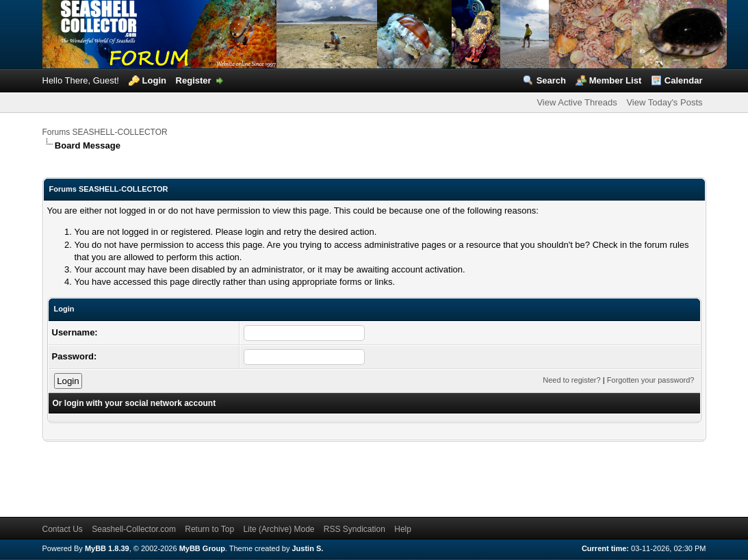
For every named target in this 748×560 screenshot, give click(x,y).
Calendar (684, 80)
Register (194, 80)
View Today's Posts (664, 102)
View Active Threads (577, 102)
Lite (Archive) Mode (279, 529)
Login (154, 80)
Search (551, 80)
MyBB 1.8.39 (107, 548)
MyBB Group (202, 548)
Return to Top (209, 529)
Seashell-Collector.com (134, 529)
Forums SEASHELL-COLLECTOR (105, 132)
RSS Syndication (354, 529)
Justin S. (308, 548)
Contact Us (63, 529)
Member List (616, 80)
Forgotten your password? (651, 380)
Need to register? (571, 380)
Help (403, 529)
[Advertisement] (292, 472)
